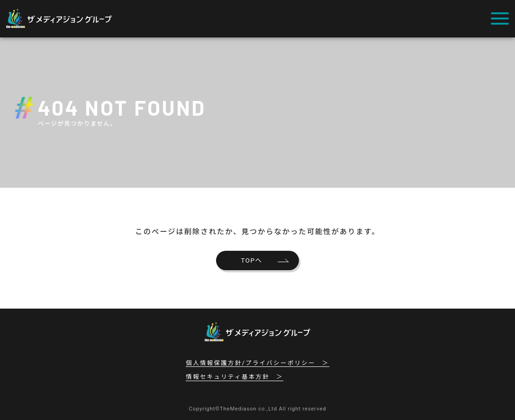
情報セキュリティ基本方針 (228, 377)
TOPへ (252, 260)
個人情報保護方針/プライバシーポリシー (251, 363)
